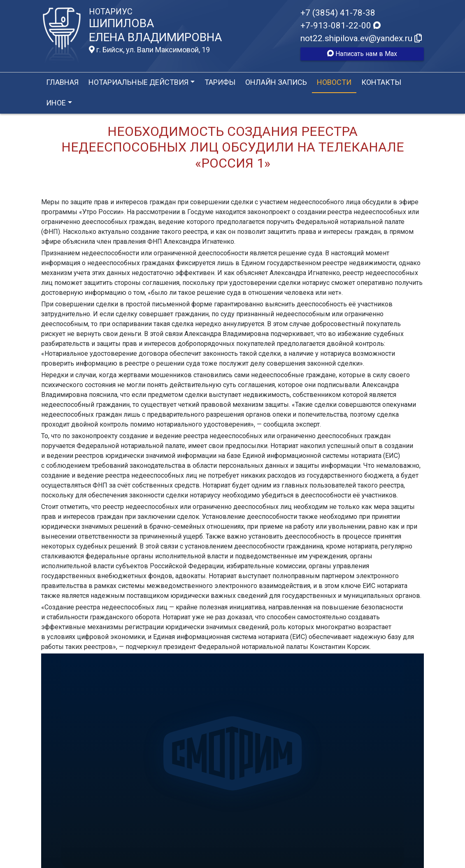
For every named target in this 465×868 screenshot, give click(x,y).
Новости (334, 82)
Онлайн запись (276, 82)
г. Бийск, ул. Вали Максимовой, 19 (149, 50)
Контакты (381, 82)
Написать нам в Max (362, 54)
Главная (62, 82)
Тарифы (220, 82)
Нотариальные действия (138, 82)
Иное (56, 103)
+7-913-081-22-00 (341, 26)
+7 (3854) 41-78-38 (338, 13)
